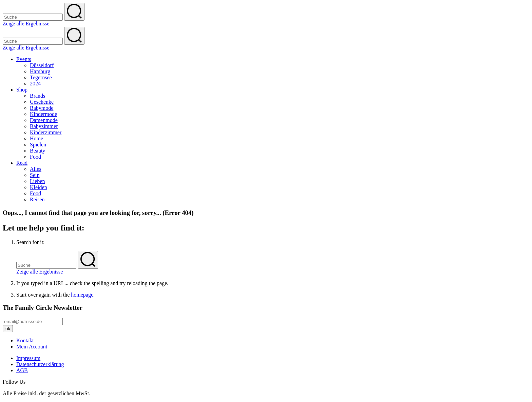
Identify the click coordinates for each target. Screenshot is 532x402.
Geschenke (42, 102)
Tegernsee (41, 77)
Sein (35, 175)
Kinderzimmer (46, 132)
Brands (37, 96)
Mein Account (32, 347)
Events (24, 59)
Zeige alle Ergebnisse (26, 24)
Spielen (38, 145)
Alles (36, 169)
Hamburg (40, 71)
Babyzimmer (44, 126)
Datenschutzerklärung (40, 364)
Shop (22, 90)
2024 (35, 84)
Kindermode (43, 114)
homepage (82, 295)
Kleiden (39, 187)
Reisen (37, 199)
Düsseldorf (42, 65)
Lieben (37, 181)
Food (35, 157)
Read (22, 163)
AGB (22, 370)
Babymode (42, 108)
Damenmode (44, 120)
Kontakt (25, 340)
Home (36, 138)
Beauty (37, 151)
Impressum (28, 358)
